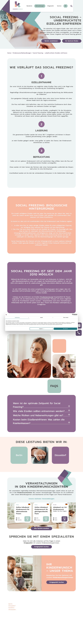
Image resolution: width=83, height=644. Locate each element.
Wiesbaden (12, 609)
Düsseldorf (12, 606)
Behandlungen (41, 609)
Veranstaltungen (56, 609)
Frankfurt (11, 608)
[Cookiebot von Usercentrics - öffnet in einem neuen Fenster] (70, 315)
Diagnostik (54, 602)
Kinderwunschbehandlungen (22, 53)
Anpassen (41, 329)
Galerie (53, 605)
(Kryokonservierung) (47, 297)
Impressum (17, 634)
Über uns (40, 602)
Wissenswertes (69, 602)
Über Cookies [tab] (66, 318)
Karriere (67, 605)
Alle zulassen (65, 329)
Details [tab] (41, 318)
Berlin (10, 604)
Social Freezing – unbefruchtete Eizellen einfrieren (50, 53)
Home (9, 53)
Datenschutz (11, 634)
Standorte (40, 605)
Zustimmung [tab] (17, 318)
